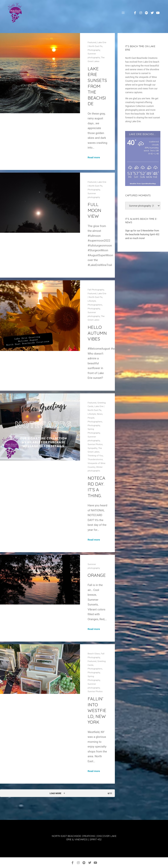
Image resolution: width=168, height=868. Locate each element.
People (91, 418)
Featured (92, 42)
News (100, 414)
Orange (97, 575)
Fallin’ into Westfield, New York (97, 710)
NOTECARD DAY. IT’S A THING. (96, 487)
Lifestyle (92, 301)
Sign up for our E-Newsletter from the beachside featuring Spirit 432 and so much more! (142, 234)
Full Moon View (94, 210)
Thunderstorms (95, 459)
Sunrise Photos (95, 444)
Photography (94, 50)
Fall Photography (96, 290)
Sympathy (92, 448)
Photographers (95, 305)
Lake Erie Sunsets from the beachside (97, 86)
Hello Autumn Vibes (97, 333)
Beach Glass (94, 654)
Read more (94, 157)
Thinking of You (95, 456)
